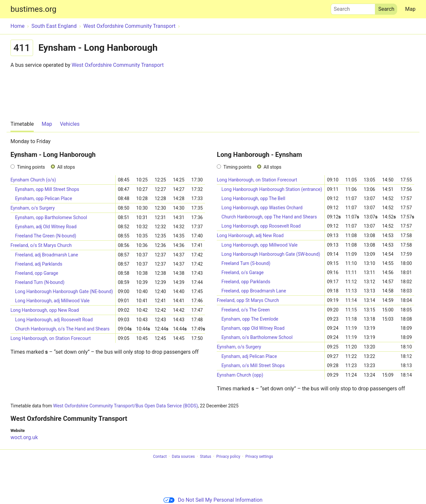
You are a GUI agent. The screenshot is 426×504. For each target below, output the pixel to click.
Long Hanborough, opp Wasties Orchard (262, 208)
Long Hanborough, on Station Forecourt (51, 338)
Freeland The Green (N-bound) (46, 236)
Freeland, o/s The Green (246, 310)
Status (206, 457)
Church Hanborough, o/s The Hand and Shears (62, 329)
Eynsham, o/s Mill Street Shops (253, 365)
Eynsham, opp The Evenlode (250, 319)
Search (353, 8)
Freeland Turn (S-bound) (246, 263)
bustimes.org (33, 9)
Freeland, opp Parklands (246, 282)
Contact (160, 457)
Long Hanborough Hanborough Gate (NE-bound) (64, 291)
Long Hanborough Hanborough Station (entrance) (272, 189)
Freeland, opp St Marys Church (248, 300)
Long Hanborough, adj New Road (250, 235)
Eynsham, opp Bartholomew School (51, 217)
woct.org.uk (24, 437)
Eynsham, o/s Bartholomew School (257, 337)
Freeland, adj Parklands (39, 264)
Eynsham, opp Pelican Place (44, 198)
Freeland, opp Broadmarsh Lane (254, 291)
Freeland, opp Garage (37, 273)
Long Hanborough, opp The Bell (253, 198)
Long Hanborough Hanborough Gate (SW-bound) (271, 254)
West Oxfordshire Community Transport (118, 65)
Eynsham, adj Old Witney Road (46, 227)
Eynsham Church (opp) (240, 375)
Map (410, 9)
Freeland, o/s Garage (242, 272)
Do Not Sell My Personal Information (213, 500)
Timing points (31, 167)
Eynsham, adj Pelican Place (249, 356)
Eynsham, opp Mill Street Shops (47, 189)
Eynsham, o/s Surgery (33, 208)
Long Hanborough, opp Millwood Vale (259, 245)
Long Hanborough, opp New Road (45, 310)
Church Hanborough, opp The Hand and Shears (269, 217)
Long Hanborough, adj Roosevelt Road (54, 320)
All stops (66, 167)
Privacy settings (259, 457)
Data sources (183, 457)
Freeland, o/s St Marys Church (41, 245)
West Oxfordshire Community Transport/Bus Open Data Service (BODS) (125, 406)
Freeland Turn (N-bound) (40, 282)
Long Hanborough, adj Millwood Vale (52, 301)
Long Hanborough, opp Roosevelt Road (261, 226)
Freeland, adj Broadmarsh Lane (46, 255)
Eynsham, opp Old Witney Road (253, 328)
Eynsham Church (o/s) (33, 180)
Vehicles (70, 124)
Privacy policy (228, 457)
